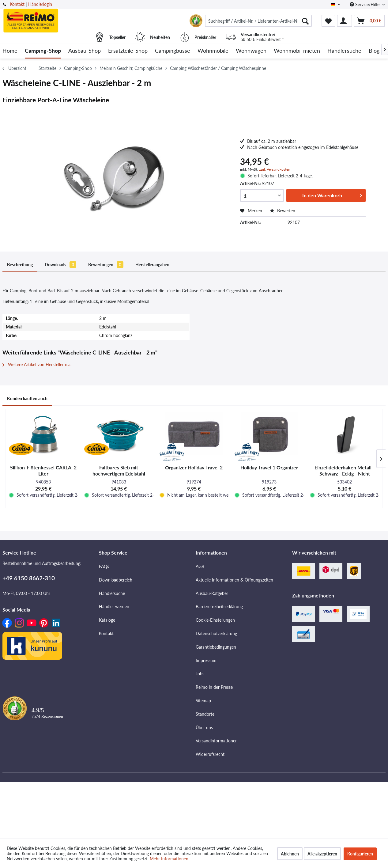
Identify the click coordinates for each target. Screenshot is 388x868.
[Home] (10, 51)
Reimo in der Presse (214, 687)
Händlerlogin (40, 4)
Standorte (205, 714)
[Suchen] (305, 21)
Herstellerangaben (152, 265)
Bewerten (283, 211)
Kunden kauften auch (27, 398)
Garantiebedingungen (216, 647)
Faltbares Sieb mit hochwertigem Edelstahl (119, 470)
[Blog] (374, 51)
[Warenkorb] (369, 21)
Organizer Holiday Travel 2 (194, 467)
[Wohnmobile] (213, 51)
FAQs (104, 566)
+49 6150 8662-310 (29, 578)
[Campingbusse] (173, 51)
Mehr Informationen (169, 859)
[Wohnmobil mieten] (297, 51)
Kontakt (17, 4)
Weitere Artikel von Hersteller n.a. (37, 364)
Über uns (204, 728)
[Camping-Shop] (43, 51)
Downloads (60, 265)
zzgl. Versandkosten (275, 169)
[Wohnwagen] (251, 51)
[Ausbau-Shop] (85, 51)
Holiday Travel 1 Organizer (269, 467)
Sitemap (203, 701)
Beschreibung (20, 265)
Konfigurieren (360, 854)
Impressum (206, 660)
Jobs (200, 674)
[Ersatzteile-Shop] (128, 51)
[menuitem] (258, 21)
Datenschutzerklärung (216, 633)
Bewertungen (106, 265)
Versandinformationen (217, 741)
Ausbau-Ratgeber (212, 593)
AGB (200, 566)
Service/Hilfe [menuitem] (365, 4)
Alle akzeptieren (322, 854)
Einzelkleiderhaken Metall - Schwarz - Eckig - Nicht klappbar (345, 471)
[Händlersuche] (344, 51)
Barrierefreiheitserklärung (219, 606)
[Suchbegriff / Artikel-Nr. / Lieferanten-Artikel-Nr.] (258, 21)
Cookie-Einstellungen (215, 620)
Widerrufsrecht (210, 754)
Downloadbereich (116, 580)
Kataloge (107, 620)
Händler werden (114, 606)
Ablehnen (290, 854)
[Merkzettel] (328, 21)
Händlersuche (112, 593)
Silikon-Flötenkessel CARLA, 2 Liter (43, 470)
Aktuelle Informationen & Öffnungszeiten (234, 580)
